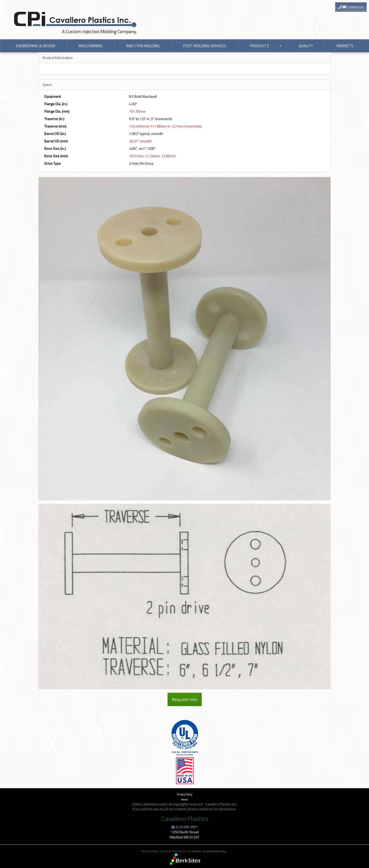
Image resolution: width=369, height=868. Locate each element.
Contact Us (351, 7)
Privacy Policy (184, 794)
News (184, 799)
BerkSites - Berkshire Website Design (209, 851)
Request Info (185, 699)
